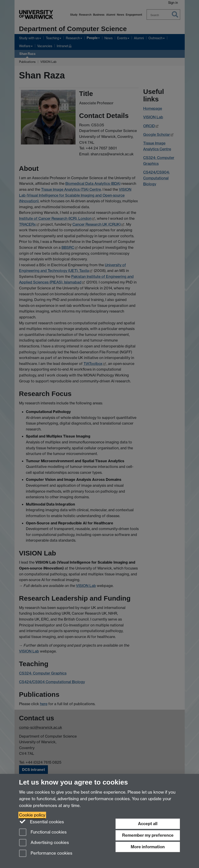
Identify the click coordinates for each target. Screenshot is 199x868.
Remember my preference (148, 835)
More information (148, 847)
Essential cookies (42, 822)
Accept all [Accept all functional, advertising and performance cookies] (148, 824)
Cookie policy (32, 815)
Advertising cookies (44, 843)
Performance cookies (46, 854)
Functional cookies (43, 833)
